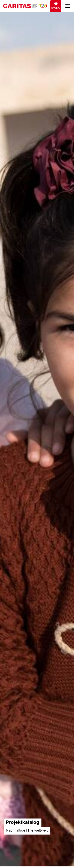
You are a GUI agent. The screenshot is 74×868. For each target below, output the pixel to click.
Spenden (56, 5)
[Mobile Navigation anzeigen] (68, 6)
